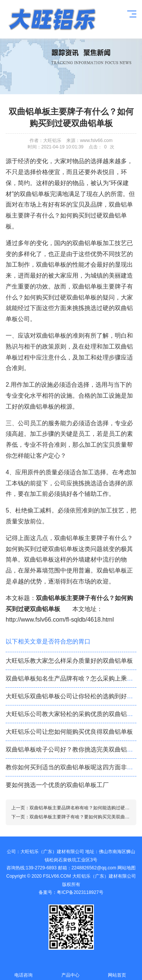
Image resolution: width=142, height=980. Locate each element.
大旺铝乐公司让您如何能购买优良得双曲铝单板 (69, 732)
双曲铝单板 (51, 265)
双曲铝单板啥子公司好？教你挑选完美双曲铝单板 (72, 749)
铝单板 (51, 19)
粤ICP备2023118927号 (80, 892)
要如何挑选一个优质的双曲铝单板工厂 (57, 785)
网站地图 (126, 868)
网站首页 (117, 971)
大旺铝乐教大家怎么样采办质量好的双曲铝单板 (69, 661)
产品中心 (70, 971)
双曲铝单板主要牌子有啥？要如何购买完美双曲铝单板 (84, 817)
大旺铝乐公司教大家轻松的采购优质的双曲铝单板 (72, 714)
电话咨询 (23, 971)
